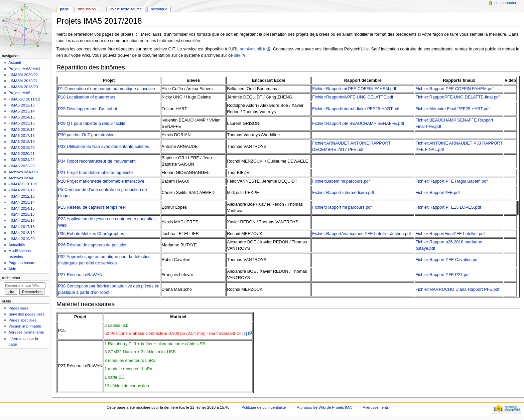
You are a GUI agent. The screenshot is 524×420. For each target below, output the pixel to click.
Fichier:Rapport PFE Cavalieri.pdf (447, 260)
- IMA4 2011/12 (21, 190)
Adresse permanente (26, 332)
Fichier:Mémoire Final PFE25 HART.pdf (452, 109)
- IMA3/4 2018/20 (23, 87)
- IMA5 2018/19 (21, 142)
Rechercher (11, 278)
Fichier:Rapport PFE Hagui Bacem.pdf (451, 181)
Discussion (87, 9)
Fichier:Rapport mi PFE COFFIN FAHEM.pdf (354, 89)
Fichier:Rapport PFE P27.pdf (442, 275)
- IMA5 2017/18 (21, 136)
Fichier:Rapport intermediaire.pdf (343, 193)
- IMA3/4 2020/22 (23, 75)
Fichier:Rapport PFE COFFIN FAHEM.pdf (454, 89)
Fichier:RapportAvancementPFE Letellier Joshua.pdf (361, 234)
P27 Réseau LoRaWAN (80, 275)
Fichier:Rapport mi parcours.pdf (342, 207)
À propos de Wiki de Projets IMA (324, 407)
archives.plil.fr (253, 49)
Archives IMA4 (21, 178)
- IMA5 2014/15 (21, 117)
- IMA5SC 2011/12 (24, 99)
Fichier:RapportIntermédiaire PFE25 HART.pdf (356, 109)
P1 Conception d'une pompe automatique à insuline (107, 89)
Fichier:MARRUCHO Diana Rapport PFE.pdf (457, 289)
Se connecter (506, 3)
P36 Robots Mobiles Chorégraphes (91, 234)
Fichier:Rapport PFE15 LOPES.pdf (448, 207)
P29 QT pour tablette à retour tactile (92, 124)
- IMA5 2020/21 (21, 154)
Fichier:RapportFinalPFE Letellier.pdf (450, 234)
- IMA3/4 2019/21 (23, 81)
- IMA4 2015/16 (21, 214)
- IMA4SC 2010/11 (24, 184)
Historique (159, 9)
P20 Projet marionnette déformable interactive (101, 181)
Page (64, 9)
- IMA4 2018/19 (21, 233)
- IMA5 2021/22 (21, 160)
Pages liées (18, 308)
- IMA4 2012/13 (21, 196)
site (237, 55)
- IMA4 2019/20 (21, 239)
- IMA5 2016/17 (21, 130)
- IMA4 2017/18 (21, 227)
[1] (245, 334)
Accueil (15, 62)
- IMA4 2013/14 (21, 202)
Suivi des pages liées (26, 314)
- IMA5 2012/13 (21, 105)
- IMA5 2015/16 (21, 123)
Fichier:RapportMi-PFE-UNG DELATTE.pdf (353, 97)
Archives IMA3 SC (24, 172)
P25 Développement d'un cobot (88, 109)
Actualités (17, 245)
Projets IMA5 (19, 93)
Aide (12, 269)
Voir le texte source (126, 9)
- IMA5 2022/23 (21, 166)
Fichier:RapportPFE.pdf (438, 193)
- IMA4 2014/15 (21, 208)
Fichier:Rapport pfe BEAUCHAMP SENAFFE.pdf (358, 124)
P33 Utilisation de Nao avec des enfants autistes (104, 147)
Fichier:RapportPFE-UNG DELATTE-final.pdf (457, 97)
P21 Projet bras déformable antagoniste (96, 173)
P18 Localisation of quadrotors (87, 97)
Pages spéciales (22, 320)
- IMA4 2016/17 (21, 220)
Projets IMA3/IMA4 (24, 69)
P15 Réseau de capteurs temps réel (92, 207)
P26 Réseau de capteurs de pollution (93, 245)
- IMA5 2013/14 (21, 111)
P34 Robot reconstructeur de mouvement (97, 161)
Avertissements (376, 407)
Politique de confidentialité (264, 407)
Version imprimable (25, 326)
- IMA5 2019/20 (21, 148)
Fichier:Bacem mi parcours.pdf (341, 181)
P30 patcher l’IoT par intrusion (86, 135)
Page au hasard (22, 263)
